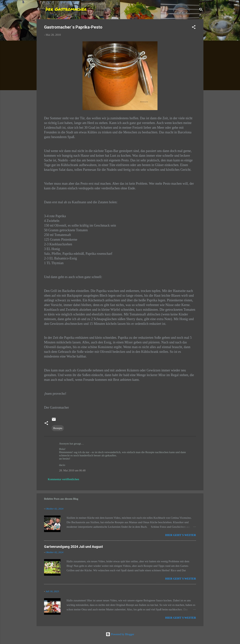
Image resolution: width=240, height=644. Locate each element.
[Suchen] (201, 10)
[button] (194, 28)
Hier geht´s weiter (181, 535)
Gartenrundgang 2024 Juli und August (73, 547)
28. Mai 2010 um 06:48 (72, 470)
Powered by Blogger (120, 634)
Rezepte (58, 428)
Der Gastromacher (66, 9)
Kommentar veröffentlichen (63, 479)
